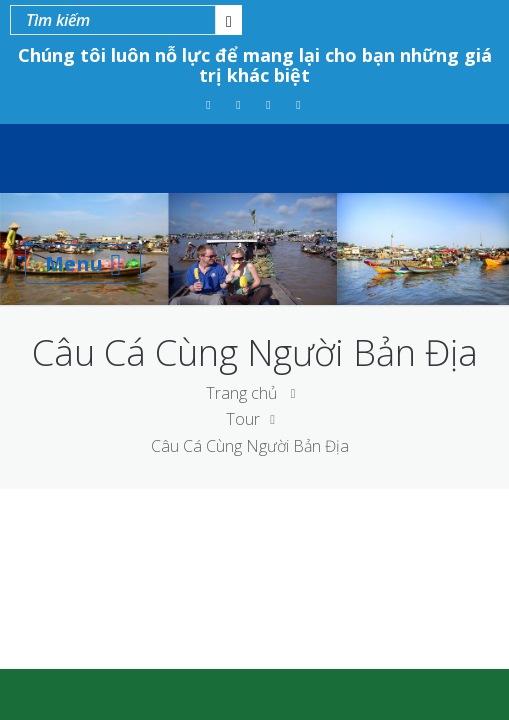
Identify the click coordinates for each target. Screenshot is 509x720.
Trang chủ (241, 393)
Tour (243, 419)
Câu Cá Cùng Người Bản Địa (250, 446)
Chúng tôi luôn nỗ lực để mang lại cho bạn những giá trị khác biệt (255, 65)
